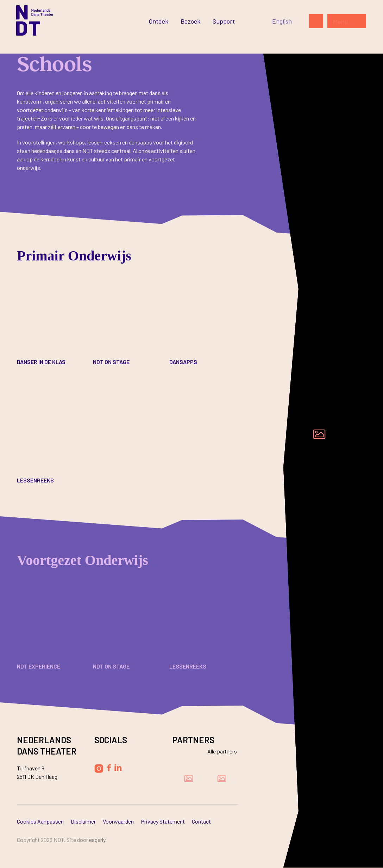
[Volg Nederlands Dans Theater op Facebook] (109, 768)
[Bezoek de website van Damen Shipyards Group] (189, 778)
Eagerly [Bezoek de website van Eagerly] (97, 840)
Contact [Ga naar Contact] (201, 821)
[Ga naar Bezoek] (190, 21)
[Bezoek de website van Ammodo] (222, 778)
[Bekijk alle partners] (218, 751)
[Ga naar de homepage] (35, 20)
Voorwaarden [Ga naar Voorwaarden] (118, 821)
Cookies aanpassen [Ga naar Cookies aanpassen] (40, 821)
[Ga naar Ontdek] (158, 21)
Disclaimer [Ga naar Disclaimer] (83, 821)
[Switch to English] (282, 21)
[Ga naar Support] (224, 21)
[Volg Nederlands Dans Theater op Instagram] (99, 768)
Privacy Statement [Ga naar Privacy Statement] (163, 821)
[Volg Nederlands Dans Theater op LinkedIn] (118, 768)
